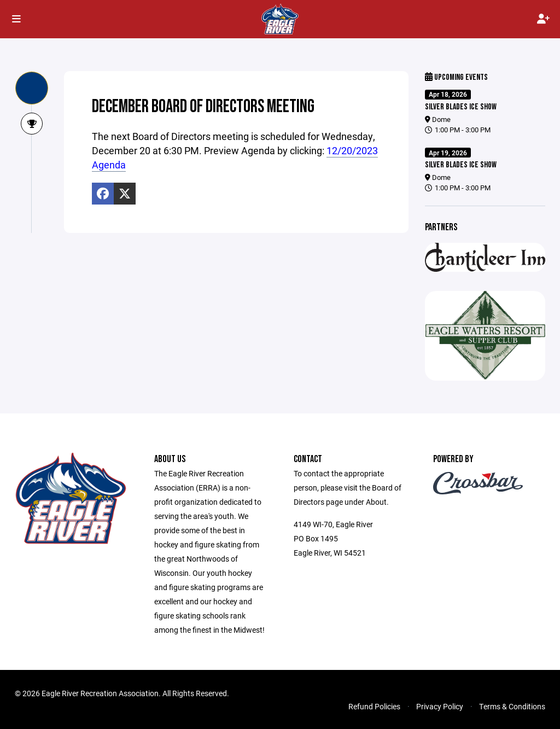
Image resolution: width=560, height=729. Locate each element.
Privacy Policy (440, 706)
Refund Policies (374, 706)
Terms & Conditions (512, 706)
